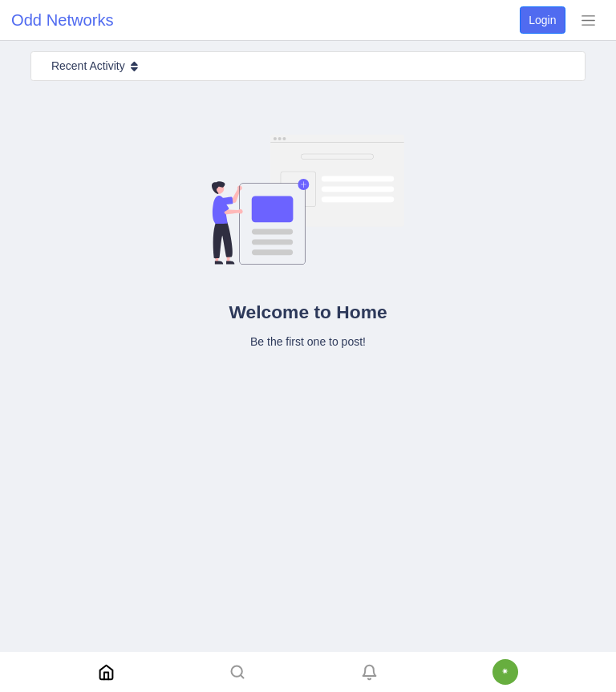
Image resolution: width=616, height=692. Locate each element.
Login (542, 20)
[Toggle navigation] (588, 20)
